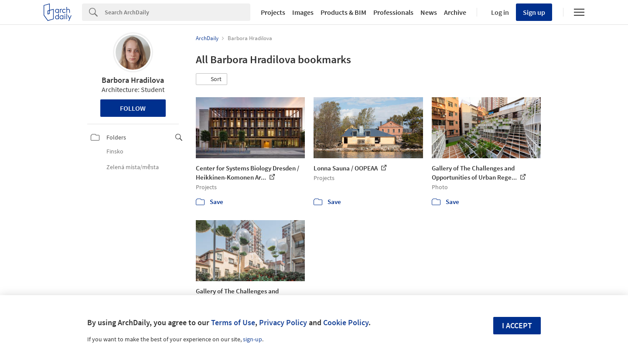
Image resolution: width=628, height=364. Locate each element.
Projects (273, 12)
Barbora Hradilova (133, 80)
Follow (133, 108)
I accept (517, 325)
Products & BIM (343, 12)
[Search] (177, 12)
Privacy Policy (283, 322)
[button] (212, 79)
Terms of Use (233, 322)
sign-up (253, 339)
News (429, 12)
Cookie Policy (346, 322)
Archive (455, 12)
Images (303, 12)
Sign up (534, 12)
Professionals (393, 12)
